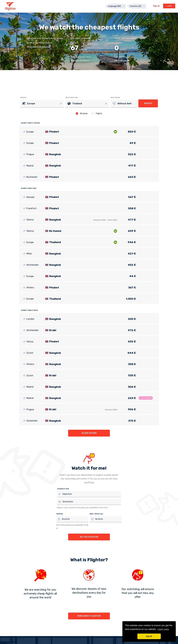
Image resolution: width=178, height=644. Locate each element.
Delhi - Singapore (122, 61)
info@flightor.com (129, 599)
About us (44, 599)
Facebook (64, 622)
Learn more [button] (163, 629)
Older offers (89, 387)
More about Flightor (89, 570)
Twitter (117, 622)
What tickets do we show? (39, 47)
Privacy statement (103, 599)
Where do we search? (80, 61)
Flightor (10, 6)
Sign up (156, 6)
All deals (82, 114)
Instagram (91, 622)
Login (169, 6)
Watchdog (81, 599)
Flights (97, 114)
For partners (62, 599)
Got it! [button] (149, 636)
